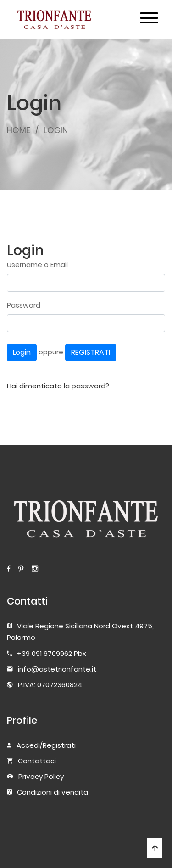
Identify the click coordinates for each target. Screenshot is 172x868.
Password (24, 305)
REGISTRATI (91, 352)
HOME (19, 130)
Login (22, 352)
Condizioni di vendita (53, 792)
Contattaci (37, 761)
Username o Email (37, 265)
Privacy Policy (41, 776)
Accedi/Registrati (46, 745)
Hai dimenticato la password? (58, 386)
